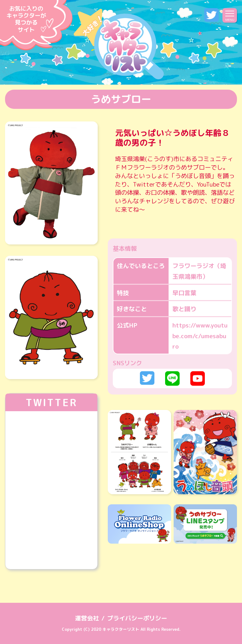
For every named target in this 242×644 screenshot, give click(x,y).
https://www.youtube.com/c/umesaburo (200, 336)
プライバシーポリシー (137, 618)
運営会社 (87, 618)
